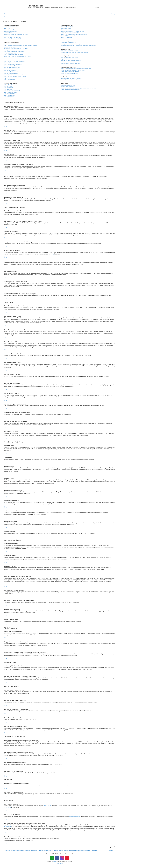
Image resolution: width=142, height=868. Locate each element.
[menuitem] (13, 14)
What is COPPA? (8, 28)
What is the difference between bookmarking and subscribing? (76, 69)
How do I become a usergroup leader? (70, 33)
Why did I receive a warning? (11, 73)
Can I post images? (8, 89)
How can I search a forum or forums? (70, 57)
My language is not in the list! (11, 50)
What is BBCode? (8, 85)
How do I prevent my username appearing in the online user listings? (20, 46)
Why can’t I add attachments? (11, 72)
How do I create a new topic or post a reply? (14, 61)
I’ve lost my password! (9, 36)
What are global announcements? (12, 91)
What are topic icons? (9, 97)
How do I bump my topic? (10, 79)
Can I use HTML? (8, 86)
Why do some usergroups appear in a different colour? (74, 34)
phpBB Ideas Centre (75, 816)
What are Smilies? (8, 88)
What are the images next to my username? (14, 52)
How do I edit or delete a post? (11, 63)
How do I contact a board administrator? (70, 90)
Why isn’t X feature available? (68, 87)
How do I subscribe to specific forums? (70, 72)
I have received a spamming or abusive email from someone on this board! (79, 46)
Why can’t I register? (9, 30)
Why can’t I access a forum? (11, 70)
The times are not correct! (10, 47)
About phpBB (7, 807)
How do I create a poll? (9, 66)
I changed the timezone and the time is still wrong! (16, 49)
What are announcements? (10, 92)
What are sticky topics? (9, 94)
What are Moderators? (66, 28)
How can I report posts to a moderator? (13, 75)
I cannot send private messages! (68, 42)
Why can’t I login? (8, 33)
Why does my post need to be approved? (14, 78)
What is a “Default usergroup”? (68, 36)
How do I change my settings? (11, 44)
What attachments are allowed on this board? (72, 78)
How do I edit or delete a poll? (11, 69)
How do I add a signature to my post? (13, 64)
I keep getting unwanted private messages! (71, 44)
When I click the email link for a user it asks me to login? (17, 56)
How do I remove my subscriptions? (69, 73)
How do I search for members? (68, 62)
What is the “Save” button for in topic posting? (15, 76)
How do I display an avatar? (10, 53)
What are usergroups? (66, 30)
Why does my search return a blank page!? (71, 60)
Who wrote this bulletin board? (68, 85)
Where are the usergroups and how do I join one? (73, 31)
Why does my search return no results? (70, 59)
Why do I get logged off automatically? (13, 37)
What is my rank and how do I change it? (14, 55)
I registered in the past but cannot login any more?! (16, 34)
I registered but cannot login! (11, 31)
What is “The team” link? (67, 37)
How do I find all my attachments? (69, 80)
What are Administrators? (67, 27)
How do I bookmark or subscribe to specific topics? (73, 70)
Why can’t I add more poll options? (12, 67)
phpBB (52, 254)
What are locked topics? (10, 95)
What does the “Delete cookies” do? (12, 39)
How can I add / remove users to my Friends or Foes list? (74, 52)
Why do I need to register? (10, 27)
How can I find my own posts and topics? (70, 63)
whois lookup (7, 827)
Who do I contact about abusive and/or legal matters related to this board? (78, 88)
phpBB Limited (48, 806)
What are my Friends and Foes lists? (69, 51)
